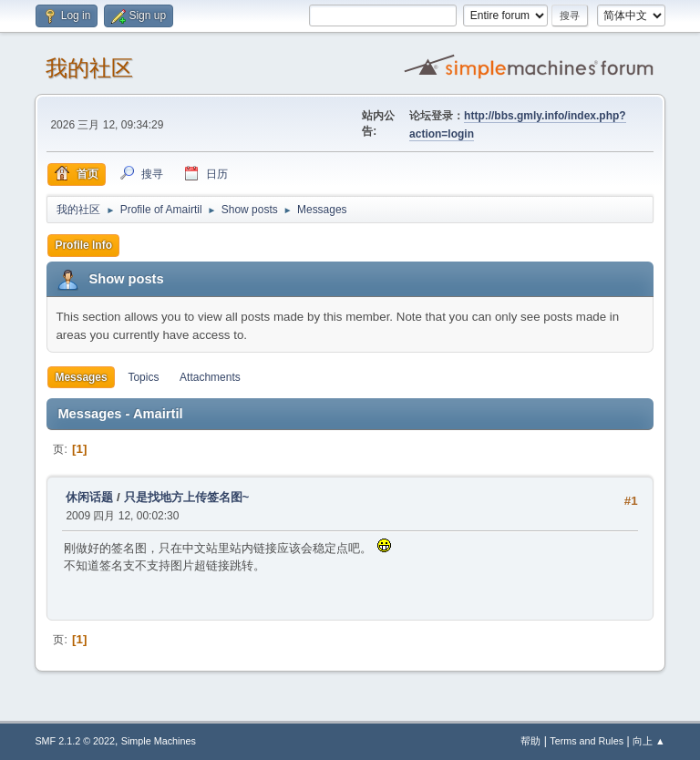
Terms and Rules (587, 741)
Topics (143, 377)
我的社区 (89, 68)
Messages (81, 377)
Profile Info (83, 245)
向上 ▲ (649, 741)
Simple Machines (159, 741)
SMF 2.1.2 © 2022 (75, 741)
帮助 (530, 741)
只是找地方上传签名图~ (187, 497)
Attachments (210, 377)
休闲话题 (89, 497)
